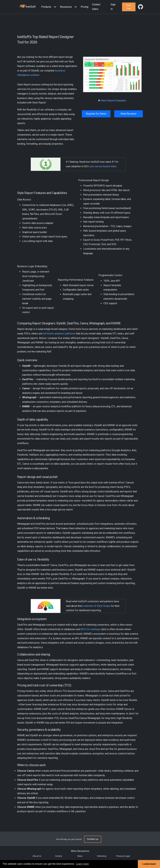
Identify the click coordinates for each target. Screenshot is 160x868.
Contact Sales (96, 7)
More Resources (80, 851)
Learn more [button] (82, 864)
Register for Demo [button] (96, 114)
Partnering (102, 856)
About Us (37, 856)
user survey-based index (103, 166)
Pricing (84, 7)
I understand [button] (149, 864)
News (80, 856)
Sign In (113, 7)
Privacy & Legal (123, 856)
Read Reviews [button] (129, 114)
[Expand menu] (54, 7)
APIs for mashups (91, 629)
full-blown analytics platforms (59, 334)
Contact (59, 856)
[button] (49, 7)
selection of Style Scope (97, 606)
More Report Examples (112, 101)
